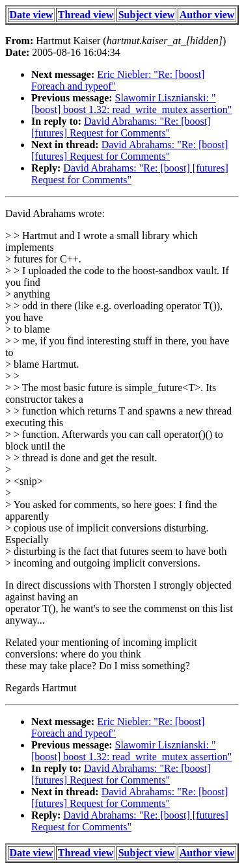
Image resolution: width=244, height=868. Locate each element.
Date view (32, 15)
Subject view (147, 15)
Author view (207, 15)
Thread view (86, 15)
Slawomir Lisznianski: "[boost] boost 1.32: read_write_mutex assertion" (131, 104)
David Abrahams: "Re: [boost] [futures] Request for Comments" (121, 127)
